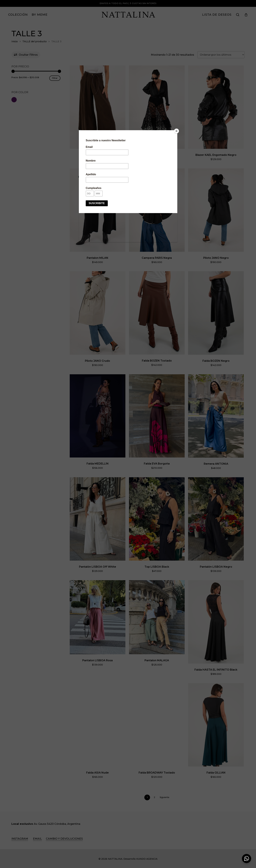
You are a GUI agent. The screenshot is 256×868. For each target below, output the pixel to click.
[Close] (176, 131)
